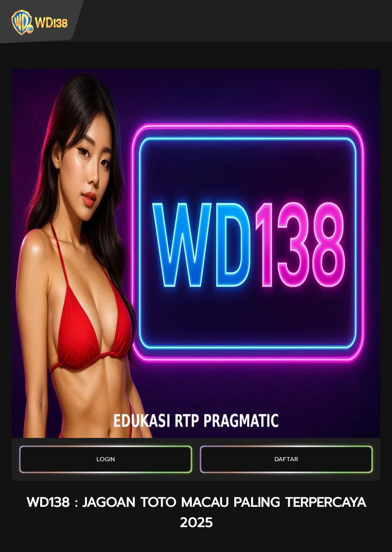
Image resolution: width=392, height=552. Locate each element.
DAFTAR (286, 459)
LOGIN (106, 459)
